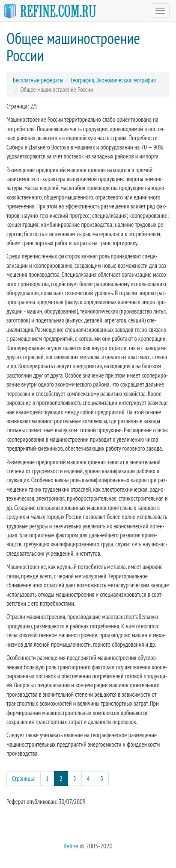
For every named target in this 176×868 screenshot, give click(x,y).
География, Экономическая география (113, 80)
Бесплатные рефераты (38, 80)
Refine (71, 846)
